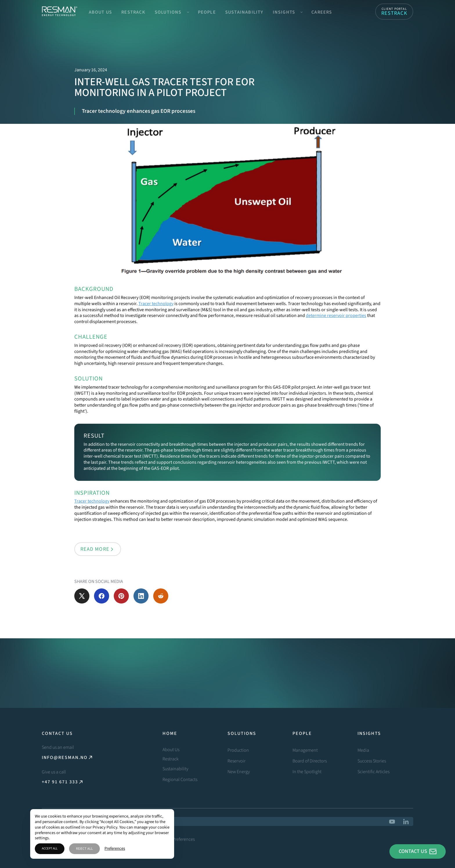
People (207, 12)
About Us (101, 12)
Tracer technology (156, 304)
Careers (322, 12)
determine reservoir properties (336, 316)
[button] (172, 12)
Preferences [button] (115, 849)
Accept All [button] (50, 848)
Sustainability (244, 12)
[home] (59, 12)
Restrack (133, 12)
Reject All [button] (84, 849)
